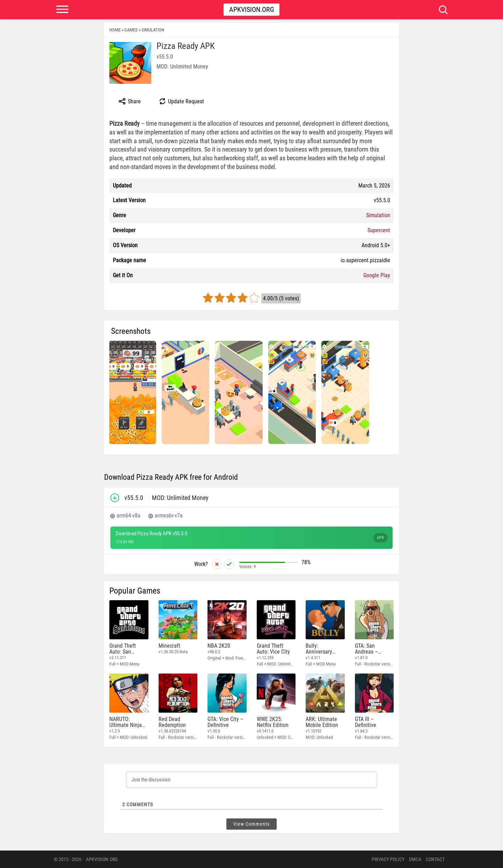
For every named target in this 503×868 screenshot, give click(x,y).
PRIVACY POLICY (388, 859)
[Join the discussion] (251, 780)
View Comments (251, 824)
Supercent (379, 230)
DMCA (415, 859)
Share (129, 101)
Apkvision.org (252, 9)
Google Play (377, 275)
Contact (435, 859)
